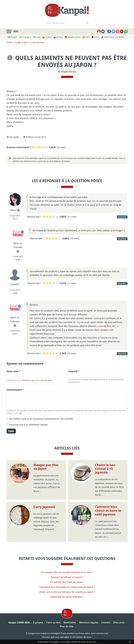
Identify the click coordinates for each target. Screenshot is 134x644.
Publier (11, 431)
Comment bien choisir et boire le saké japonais (108, 511)
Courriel (74, 371)
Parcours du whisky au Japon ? (67, 577)
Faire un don (53, 622)
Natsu (13, 210)
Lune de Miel (105, 326)
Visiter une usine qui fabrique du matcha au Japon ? (67, 592)
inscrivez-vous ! (47, 380)
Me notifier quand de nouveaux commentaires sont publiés (41, 419)
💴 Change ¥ (25, 37)
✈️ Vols (37, 37)
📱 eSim (95, 37)
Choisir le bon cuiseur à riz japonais (105, 469)
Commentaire (15, 390)
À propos (38, 622)
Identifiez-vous (28, 380)
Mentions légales (89, 622)
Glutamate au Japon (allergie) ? (67, 597)
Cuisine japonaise (37, 42)
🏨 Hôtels (47, 37)
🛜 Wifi (86, 37)
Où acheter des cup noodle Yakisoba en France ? (67, 572)
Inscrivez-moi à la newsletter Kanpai (28, 425)
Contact (106, 622)
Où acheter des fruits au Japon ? (67, 582)
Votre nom (13, 371)
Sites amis (119, 622)
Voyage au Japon (22, 42)
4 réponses (67, 71)
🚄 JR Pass (58, 37)
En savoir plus (91, 642)
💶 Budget (12, 37)
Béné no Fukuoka (18, 245)
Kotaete (10, 42)
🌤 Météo (120, 37)
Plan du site (67, 626)
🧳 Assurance (107, 37)
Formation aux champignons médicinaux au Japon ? (67, 587)
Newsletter (70, 622)
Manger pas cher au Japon (46, 467)
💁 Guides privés (73, 37)
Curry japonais (44, 507)
